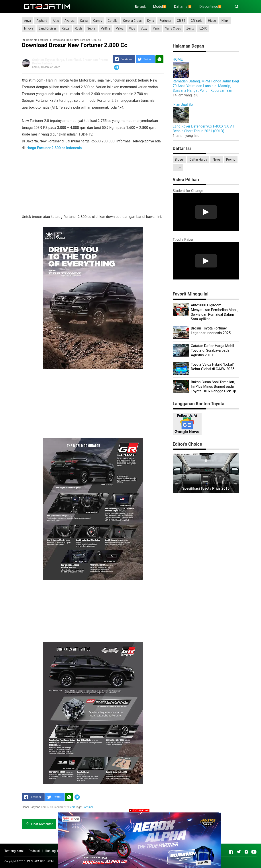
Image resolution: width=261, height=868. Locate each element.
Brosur (180, 160)
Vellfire (106, 28)
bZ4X (203, 28)
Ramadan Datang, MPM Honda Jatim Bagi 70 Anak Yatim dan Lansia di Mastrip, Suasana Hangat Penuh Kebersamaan (206, 86)
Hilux (225, 21)
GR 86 (181, 21)
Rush (78, 28)
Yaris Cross (173, 28)
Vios (132, 28)
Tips (178, 167)
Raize (66, 28)
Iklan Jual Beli (184, 105)
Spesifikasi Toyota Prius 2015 (206, 488)
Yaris (156, 28)
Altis (56, 21)
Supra (91, 28)
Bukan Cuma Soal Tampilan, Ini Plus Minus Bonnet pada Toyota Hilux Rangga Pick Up (214, 387)
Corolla (113, 21)
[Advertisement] (93, 182)
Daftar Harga (198, 160)
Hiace (212, 21)
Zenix (190, 28)
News (217, 160)
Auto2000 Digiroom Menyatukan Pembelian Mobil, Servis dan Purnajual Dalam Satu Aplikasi (215, 312)
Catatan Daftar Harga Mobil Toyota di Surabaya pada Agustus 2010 (213, 350)
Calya (84, 21)
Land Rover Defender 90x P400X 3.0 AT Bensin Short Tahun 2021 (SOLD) (204, 129)
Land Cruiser (48, 28)
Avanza (70, 21)
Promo (231, 160)
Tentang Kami (14, 851)
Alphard (42, 21)
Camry (98, 21)
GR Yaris (197, 21)
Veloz (120, 28)
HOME (178, 59)
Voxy (144, 28)
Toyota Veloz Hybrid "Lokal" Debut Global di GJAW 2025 (213, 367)
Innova (29, 28)
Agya (28, 21)
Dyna (151, 21)
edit (73, 807)
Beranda (141, 7)
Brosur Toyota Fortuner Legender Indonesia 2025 (211, 331)
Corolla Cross (132, 21)
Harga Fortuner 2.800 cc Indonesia (54, 148)
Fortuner (166, 21)
